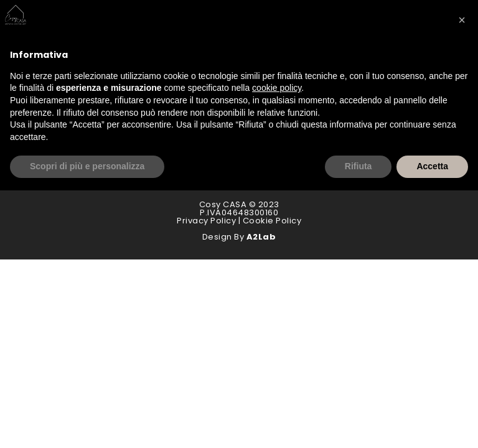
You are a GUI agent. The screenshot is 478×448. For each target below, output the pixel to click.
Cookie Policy (272, 221)
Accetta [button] (432, 166)
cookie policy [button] (277, 88)
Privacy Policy (206, 221)
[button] (462, 20)
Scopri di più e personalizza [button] (87, 166)
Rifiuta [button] (358, 166)
